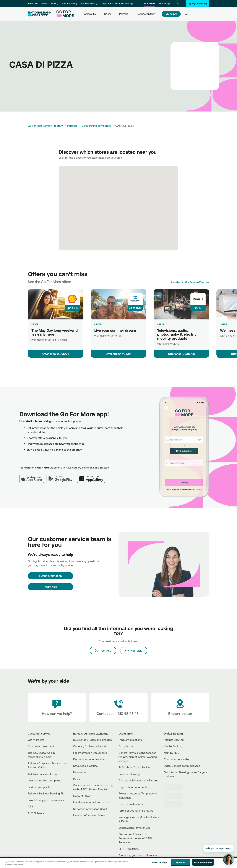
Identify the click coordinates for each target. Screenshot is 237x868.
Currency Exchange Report (90, 746)
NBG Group (164, 3)
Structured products (85, 766)
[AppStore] (175, 787)
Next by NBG (172, 753)
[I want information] (50, 576)
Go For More (149, 3)
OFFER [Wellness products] (224, 324)
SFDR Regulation (129, 849)
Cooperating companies (96, 126)
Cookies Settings (159, 862)
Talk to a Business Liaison (43, 774)
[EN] (180, 4)
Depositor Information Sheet (90, 809)
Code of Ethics (82, 796)
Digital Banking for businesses (182, 766)
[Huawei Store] (175, 804)
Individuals (33, 3)
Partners (124, 14)
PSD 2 (77, 779)
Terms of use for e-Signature (136, 810)
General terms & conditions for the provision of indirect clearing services (138, 757)
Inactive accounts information (91, 802)
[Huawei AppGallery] (93, 476)
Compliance (126, 746)
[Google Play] (62, 476)
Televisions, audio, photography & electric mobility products (177, 334)
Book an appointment (41, 746)
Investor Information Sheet (89, 815)
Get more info (36, 740)
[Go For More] (64, 14)
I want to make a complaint (44, 780)
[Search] (186, 14)
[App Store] (33, 476)
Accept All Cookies (203, 862)
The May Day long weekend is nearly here (55, 332)
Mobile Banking (173, 746)
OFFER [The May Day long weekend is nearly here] (35, 324)
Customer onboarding (177, 759)
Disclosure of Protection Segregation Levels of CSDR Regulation (136, 838)
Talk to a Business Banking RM (46, 793)
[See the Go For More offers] (190, 282)
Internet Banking (174, 740)
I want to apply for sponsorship (47, 800)
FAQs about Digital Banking (135, 767)
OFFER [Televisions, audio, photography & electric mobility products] (161, 324)
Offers (107, 14)
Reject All (180, 862)
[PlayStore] (175, 796)
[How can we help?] (57, 708)
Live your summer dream (115, 330)
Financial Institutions (131, 804)
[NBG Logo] (40, 14)
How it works (89, 14)
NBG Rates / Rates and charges (92, 740)
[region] (118, 863)
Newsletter (80, 772)
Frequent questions (130, 740)
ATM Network (36, 813)
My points (171, 14)
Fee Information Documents (90, 753)
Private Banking (69, 3)
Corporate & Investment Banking (117, 3)
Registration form (146, 14)
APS (30, 806)
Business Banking (89, 3)
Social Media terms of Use (134, 828)
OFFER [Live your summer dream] (98, 324)
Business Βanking (129, 774)
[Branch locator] (180, 708)
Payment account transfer (89, 759)
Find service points (39, 787)
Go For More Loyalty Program (45, 126)
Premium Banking (50, 3)
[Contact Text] (118, 708)
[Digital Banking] (198, 4)
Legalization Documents (133, 787)
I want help (51, 587)
